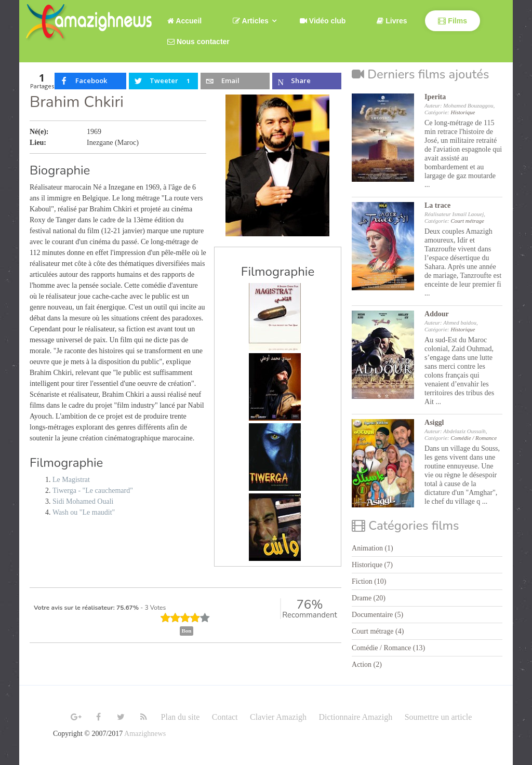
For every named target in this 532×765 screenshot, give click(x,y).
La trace (437, 205)
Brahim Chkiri (77, 102)
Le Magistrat (71, 480)
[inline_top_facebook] (90, 81)
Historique (463, 112)
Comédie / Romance (474, 438)
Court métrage (467, 221)
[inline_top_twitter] (163, 81)
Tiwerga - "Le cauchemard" (93, 491)
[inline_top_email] (235, 81)
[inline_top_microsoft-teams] (307, 81)
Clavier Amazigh (278, 717)
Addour (437, 314)
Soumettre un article (438, 717)
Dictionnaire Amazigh (355, 717)
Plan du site (181, 717)
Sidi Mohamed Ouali (83, 501)
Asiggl (434, 422)
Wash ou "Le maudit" (84, 512)
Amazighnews (145, 734)
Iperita (435, 97)
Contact (225, 717)
